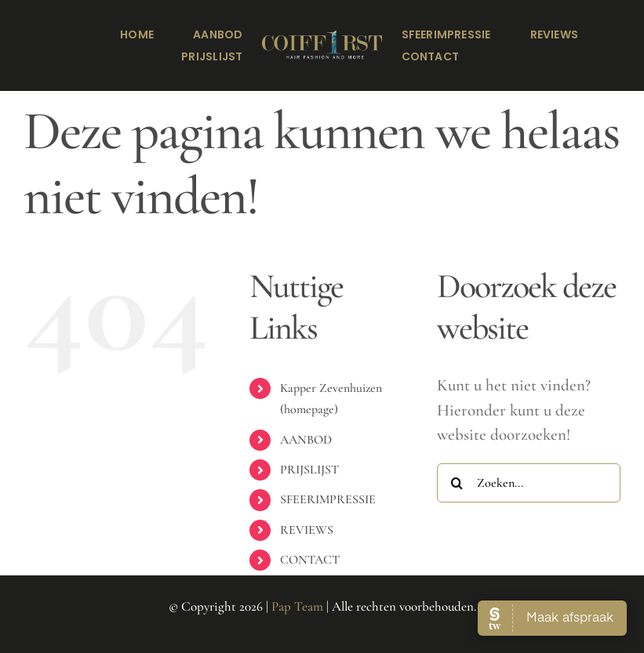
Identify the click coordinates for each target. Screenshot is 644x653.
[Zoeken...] (529, 483)
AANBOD (306, 440)
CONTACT (310, 560)
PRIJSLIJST (309, 470)
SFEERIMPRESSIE (328, 499)
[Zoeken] (457, 483)
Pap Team (297, 606)
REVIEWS (307, 530)
